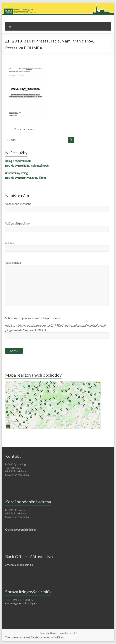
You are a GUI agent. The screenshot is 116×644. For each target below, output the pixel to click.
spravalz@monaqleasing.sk (21, 603)
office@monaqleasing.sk (20, 565)
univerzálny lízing (17, 173)
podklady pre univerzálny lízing (26, 178)
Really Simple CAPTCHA (30, 330)
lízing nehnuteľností (18, 161)
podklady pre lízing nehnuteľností (27, 165)
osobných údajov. (50, 318)
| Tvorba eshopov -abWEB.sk (46, 637)
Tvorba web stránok (17, 637)
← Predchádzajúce (23, 129)
